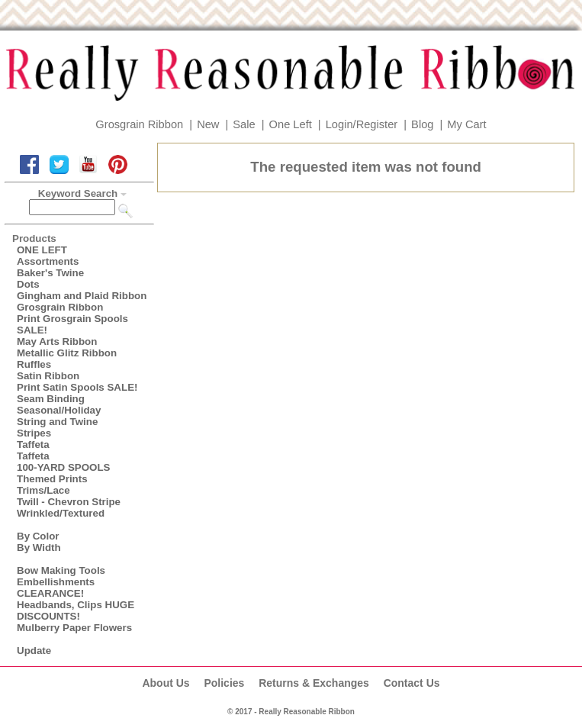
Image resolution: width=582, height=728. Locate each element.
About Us (166, 683)
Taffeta (33, 445)
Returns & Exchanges (314, 683)
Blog (422, 124)
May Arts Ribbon (57, 341)
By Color (38, 536)
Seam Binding (51, 399)
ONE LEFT (42, 250)
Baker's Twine (50, 273)
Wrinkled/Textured (61, 513)
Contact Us (412, 683)
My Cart (466, 124)
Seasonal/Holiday (59, 410)
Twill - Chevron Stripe (69, 502)
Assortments (48, 261)
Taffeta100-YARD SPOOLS (63, 462)
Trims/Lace (43, 490)
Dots (28, 284)
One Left (291, 124)
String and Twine (57, 422)
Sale (244, 124)
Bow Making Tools (61, 570)
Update (34, 651)
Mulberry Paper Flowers (74, 628)
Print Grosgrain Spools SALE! (72, 324)
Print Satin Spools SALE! (77, 387)
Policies (224, 683)
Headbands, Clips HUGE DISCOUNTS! (76, 610)
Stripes (34, 433)
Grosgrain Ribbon (139, 124)
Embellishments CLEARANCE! (56, 588)
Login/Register (362, 124)
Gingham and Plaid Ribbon (82, 296)
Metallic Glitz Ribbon (67, 353)
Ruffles (34, 364)
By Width (39, 548)
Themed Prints (52, 479)
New (208, 124)
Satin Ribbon (48, 376)
